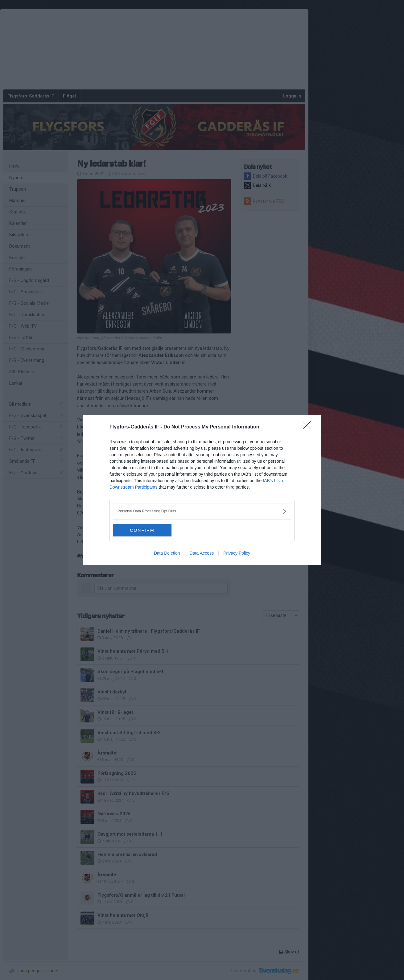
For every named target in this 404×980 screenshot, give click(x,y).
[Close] (309, 427)
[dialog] (202, 490)
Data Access (202, 553)
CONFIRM (142, 530)
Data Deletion (167, 553)
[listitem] (202, 511)
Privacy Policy (237, 553)
